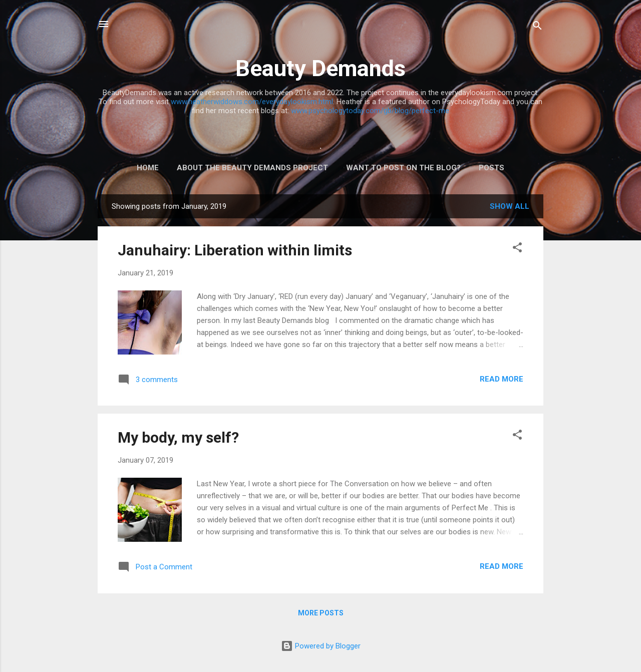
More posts (321, 613)
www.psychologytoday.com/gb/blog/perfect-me (370, 111)
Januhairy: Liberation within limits (235, 250)
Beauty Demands (320, 68)
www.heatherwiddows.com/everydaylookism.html (252, 102)
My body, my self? (178, 437)
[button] (517, 249)
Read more (502, 379)
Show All (510, 206)
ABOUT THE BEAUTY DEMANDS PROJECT (252, 168)
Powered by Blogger (321, 646)
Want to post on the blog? (403, 168)
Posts (492, 168)
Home (148, 168)
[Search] (537, 27)
